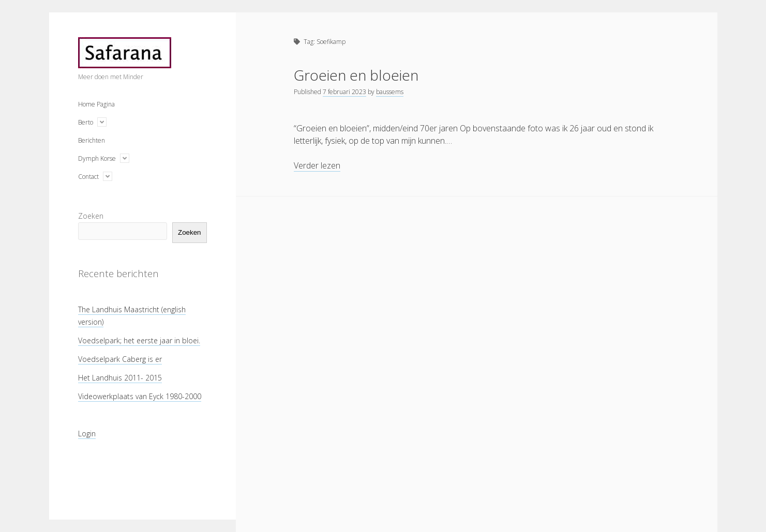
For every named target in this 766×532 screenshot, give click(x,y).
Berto (86, 122)
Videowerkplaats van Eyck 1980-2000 (140, 396)
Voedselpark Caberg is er (120, 359)
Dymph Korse (97, 158)
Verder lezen (317, 166)
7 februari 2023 (344, 92)
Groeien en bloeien (356, 75)
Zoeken (91, 216)
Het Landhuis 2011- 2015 (120, 378)
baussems (390, 92)
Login (87, 434)
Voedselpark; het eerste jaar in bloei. (139, 340)
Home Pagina (96, 104)
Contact (88, 177)
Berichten (92, 140)
